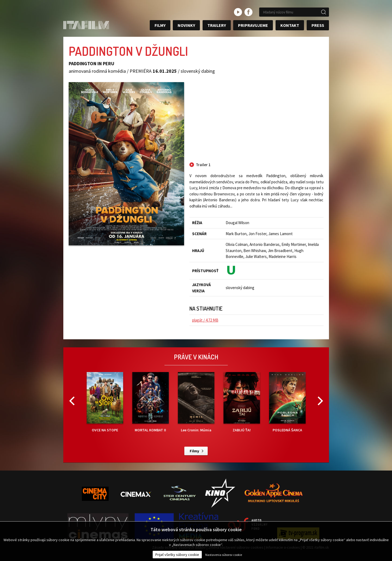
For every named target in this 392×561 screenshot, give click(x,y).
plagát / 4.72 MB (205, 320)
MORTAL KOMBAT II (151, 402)
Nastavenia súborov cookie (224, 555)
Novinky (186, 25)
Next (320, 401)
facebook (248, 12)
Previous (72, 401)
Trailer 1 (203, 165)
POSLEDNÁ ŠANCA (287, 402)
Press (318, 25)
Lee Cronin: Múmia (196, 402)
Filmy (160, 25)
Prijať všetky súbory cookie (177, 555)
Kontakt (290, 25)
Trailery (217, 25)
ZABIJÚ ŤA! (242, 402)
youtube (238, 12)
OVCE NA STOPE (105, 402)
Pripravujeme (253, 25)
